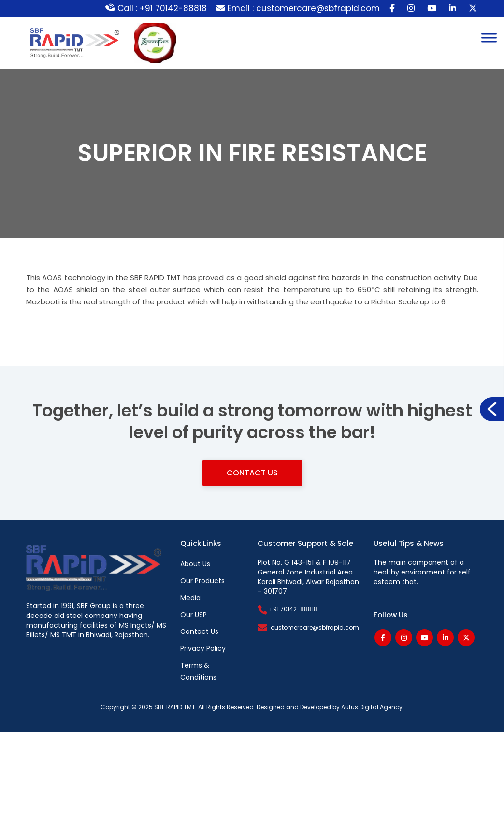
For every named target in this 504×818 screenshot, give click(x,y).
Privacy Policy (203, 648)
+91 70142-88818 (288, 609)
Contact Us (252, 473)
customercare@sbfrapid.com (315, 627)
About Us (195, 564)
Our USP (194, 615)
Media (190, 598)
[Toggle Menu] (489, 37)
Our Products (202, 581)
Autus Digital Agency (372, 707)
